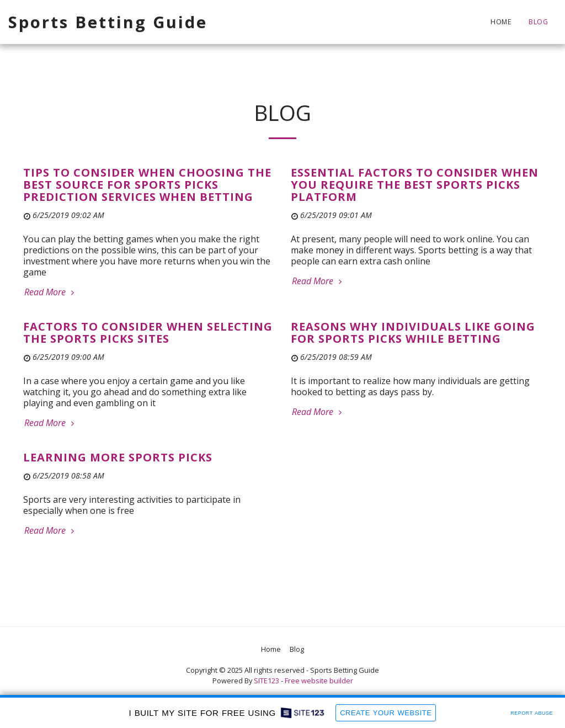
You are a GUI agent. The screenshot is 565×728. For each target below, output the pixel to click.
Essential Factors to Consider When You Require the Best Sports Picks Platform (415, 185)
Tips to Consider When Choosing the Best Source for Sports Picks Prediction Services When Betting (147, 185)
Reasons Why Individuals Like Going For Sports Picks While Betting (413, 333)
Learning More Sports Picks (118, 457)
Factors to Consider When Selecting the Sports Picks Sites (148, 333)
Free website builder (319, 681)
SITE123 (266, 681)
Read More (50, 292)
